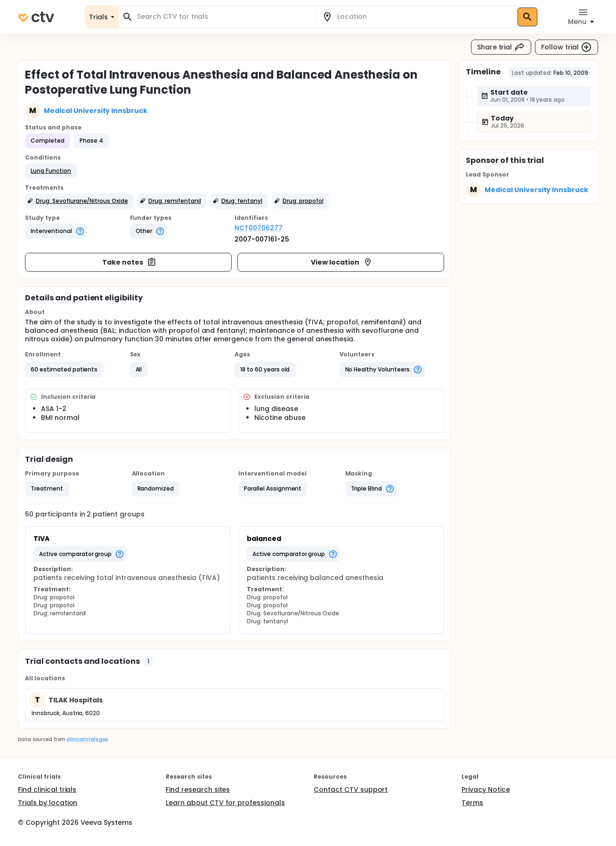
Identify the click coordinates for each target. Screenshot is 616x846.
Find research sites (198, 790)
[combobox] (223, 17)
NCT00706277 (259, 228)
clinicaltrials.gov (87, 739)
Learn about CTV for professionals (225, 803)
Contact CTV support (351, 790)
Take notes (129, 262)
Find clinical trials (47, 790)
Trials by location (48, 803)
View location (342, 262)
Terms (472, 803)
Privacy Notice (486, 790)
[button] (51, 171)
